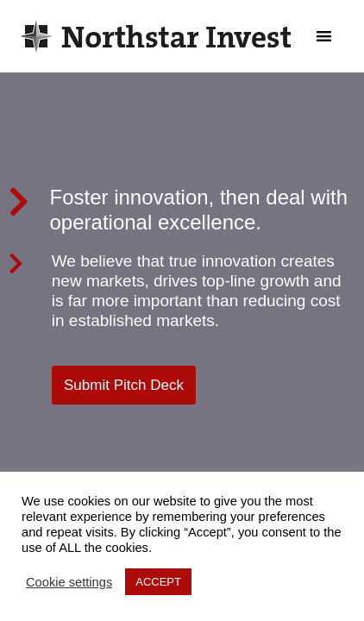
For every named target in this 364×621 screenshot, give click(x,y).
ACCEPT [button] (158, 582)
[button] (325, 37)
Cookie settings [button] (69, 582)
